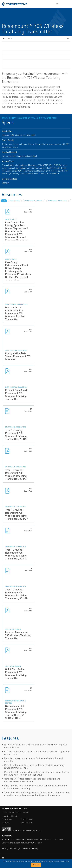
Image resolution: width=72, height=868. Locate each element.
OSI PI (40, 843)
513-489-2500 (12, 816)
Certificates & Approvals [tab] (34, 201)
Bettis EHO (59, 839)
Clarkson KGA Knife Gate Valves (40, 839)
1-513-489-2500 (27, 819)
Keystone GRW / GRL (17, 839)
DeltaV (4, 839)
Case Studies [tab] (15, 201)
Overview (8, 38)
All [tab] (4, 201)
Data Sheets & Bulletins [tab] (58, 201)
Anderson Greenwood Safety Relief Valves (19, 843)
